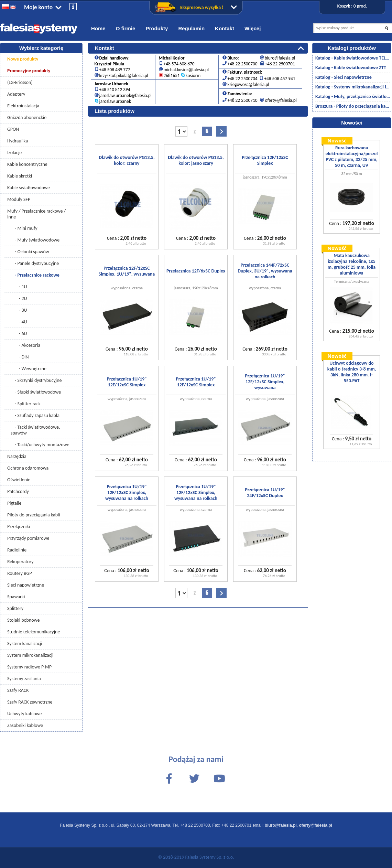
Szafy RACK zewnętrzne (30, 702)
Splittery (15, 608)
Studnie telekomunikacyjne (34, 632)
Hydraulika (18, 141)
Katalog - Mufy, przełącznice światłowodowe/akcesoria (353, 97)
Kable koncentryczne (27, 164)
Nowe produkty (23, 59)
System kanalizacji (25, 644)
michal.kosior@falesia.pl (186, 68)
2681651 (172, 74)
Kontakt (225, 28)
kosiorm (193, 74)
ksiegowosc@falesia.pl (248, 83)
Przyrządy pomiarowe (28, 538)
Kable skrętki (20, 176)
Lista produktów (115, 110)
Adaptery (16, 94)
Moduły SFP (19, 199)
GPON (13, 129)
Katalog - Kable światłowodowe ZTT (351, 68)
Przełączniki (19, 527)
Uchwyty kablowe (24, 714)
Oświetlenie (19, 480)
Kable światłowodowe (29, 188)
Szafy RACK (18, 690)
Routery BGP (20, 573)
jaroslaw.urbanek (115, 100)
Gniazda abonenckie (27, 117)
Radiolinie (17, 550)
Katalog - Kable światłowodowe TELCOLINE (353, 58)
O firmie (126, 28)
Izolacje (14, 153)
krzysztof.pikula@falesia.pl (124, 74)
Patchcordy (18, 491)
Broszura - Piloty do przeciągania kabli (353, 106)
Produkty (157, 28)
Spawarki (16, 597)
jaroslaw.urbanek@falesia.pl (126, 94)
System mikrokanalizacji (30, 655)
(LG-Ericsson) (20, 82)
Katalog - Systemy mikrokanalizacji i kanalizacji (353, 87)
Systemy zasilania (24, 679)
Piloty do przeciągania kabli (34, 515)
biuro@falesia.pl (280, 57)
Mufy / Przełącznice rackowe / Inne (36, 214)
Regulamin (191, 28)
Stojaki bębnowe (23, 620)
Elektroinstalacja (23, 106)
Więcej (253, 28)
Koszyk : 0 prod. (352, 6)
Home (98, 28)
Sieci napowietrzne (26, 585)
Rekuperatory (20, 562)
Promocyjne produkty (29, 71)
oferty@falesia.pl (281, 99)
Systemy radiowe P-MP (29, 667)
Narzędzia (17, 456)
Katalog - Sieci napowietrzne (344, 77)
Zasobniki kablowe (25, 725)
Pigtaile (14, 503)
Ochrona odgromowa (28, 468)
